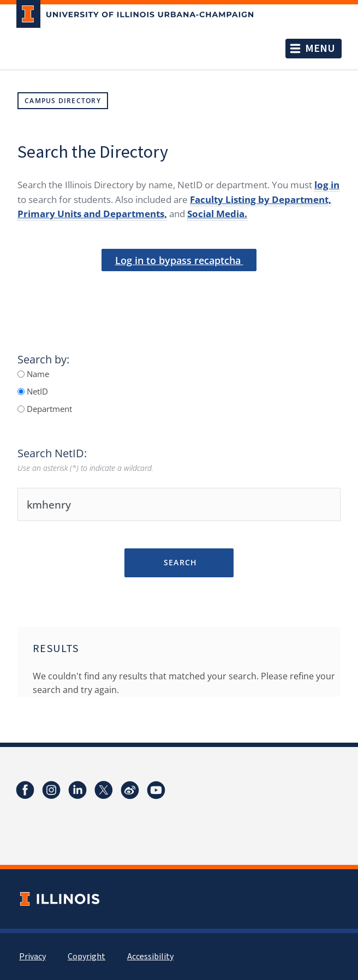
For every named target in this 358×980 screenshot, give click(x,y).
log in (327, 185)
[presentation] (179, 290)
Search (179, 562)
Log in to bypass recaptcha (179, 260)
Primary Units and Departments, (92, 214)
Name (37, 374)
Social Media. (217, 214)
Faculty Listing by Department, (261, 199)
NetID (36, 391)
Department (48, 409)
